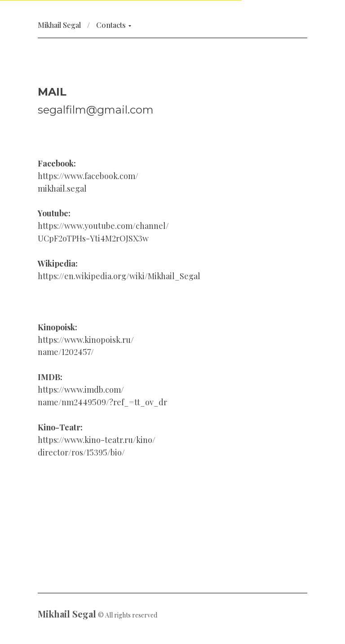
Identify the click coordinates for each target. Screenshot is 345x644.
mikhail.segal (62, 188)
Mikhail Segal (59, 25)
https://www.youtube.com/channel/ (103, 226)
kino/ (146, 440)
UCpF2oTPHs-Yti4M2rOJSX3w (93, 238)
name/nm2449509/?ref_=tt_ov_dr (102, 402)
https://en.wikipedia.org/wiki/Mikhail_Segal (119, 276)
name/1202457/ (66, 352)
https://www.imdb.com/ (81, 390)
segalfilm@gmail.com (96, 110)
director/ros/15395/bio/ (81, 452)
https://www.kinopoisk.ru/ (86, 340)
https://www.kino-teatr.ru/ (87, 440)
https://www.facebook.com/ (88, 176)
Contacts (111, 25)
